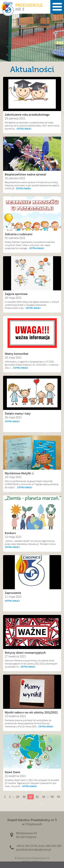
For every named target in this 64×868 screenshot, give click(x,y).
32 (37, 797)
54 (52, 797)
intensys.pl (37, 861)
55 (59, 797)
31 (31, 797)
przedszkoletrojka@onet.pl (34, 850)
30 (24, 797)
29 (18, 797)
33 (44, 797)
